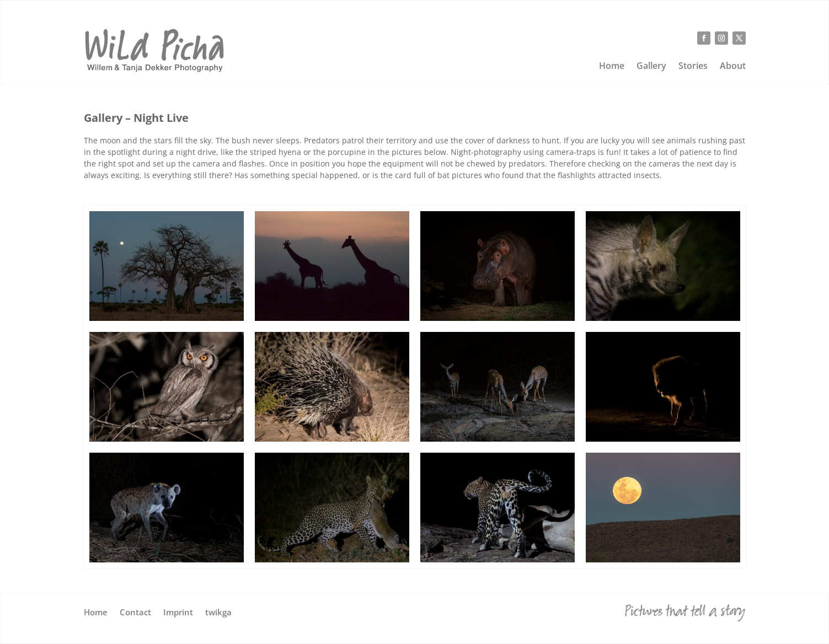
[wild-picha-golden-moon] (663, 559)
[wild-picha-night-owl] (167, 439)
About (733, 67)
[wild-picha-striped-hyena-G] (663, 318)
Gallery (651, 67)
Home (612, 67)
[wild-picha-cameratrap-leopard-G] (498, 559)
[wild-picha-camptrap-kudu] (498, 439)
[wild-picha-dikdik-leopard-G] (332, 559)
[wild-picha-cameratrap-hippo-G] (498, 318)
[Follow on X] (739, 38)
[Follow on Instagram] (721, 38)
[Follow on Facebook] (704, 38)
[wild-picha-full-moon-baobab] (167, 318)
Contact (135, 613)
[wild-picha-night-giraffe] (332, 318)
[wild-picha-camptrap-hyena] (167, 559)
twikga (218, 613)
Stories (693, 67)
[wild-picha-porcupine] (332, 439)
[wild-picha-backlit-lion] (663, 439)
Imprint (178, 613)
